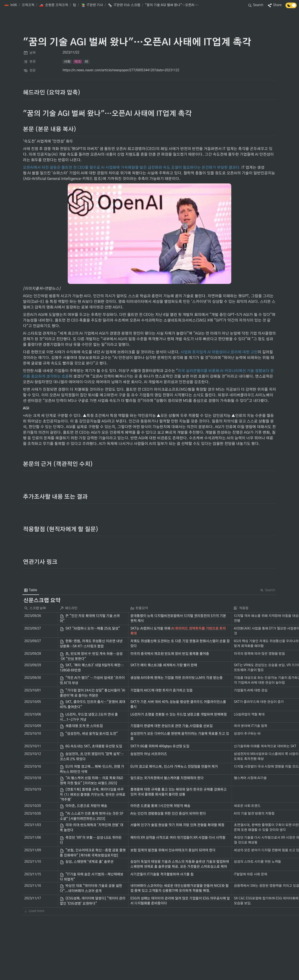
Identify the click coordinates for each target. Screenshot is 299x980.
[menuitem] (31, 590)
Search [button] (268, 590)
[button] (11, 5)
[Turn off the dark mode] (291, 7)
